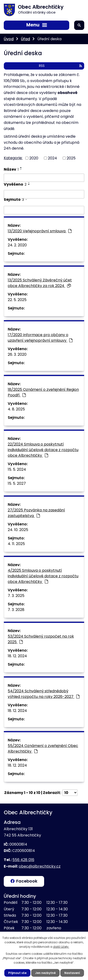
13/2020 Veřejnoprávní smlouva (40, 231)
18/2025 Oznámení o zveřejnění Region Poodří (43, 392)
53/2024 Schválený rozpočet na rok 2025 (41, 639)
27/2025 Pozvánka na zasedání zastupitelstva (36, 513)
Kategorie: (13, 158)
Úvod (9, 39)
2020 (34, 158)
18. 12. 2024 (17, 656)
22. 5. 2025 (17, 300)
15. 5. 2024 (17, 469)
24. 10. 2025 (18, 530)
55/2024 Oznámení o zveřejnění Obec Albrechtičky (43, 748)
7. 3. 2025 (16, 596)
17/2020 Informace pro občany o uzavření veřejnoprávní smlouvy (40, 338)
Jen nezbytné (45, 973)
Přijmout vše (17, 973)
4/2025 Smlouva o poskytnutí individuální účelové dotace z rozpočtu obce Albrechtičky (43, 576)
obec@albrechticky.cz (40, 866)
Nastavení (72, 973)
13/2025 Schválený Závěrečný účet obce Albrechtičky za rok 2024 (40, 283)
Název (11, 169)
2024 (52, 158)
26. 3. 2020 (17, 354)
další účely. (61, 947)
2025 (71, 158)
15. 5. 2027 (17, 483)
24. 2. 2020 (17, 245)
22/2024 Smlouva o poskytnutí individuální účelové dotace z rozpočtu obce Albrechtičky (43, 450)
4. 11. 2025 (16, 544)
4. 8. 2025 (16, 409)
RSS (60, 66)
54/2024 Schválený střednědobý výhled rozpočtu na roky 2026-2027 (44, 694)
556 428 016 (23, 860)
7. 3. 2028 (16, 610)
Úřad (25, 39)
